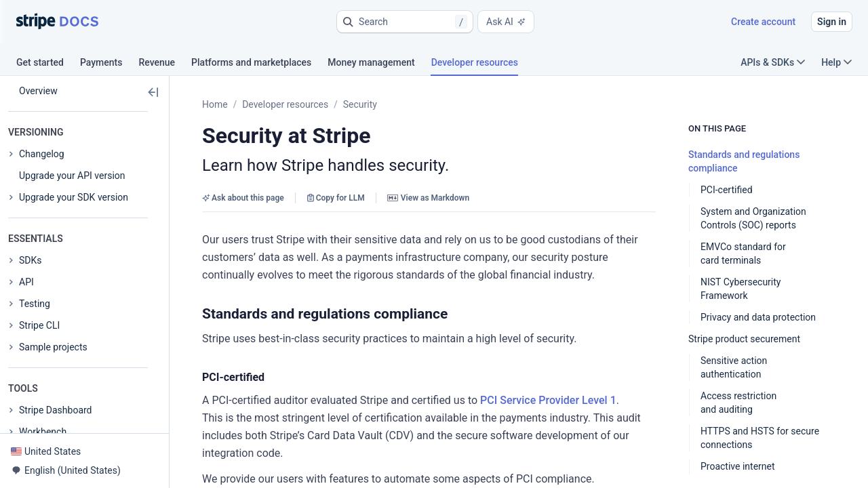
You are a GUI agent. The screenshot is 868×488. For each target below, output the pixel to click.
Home (215, 104)
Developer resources (285, 104)
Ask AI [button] (506, 22)
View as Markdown (428, 198)
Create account (763, 22)
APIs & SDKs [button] (773, 62)
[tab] (48, 64)
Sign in (832, 22)
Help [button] (836, 62)
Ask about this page (243, 198)
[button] (405, 22)
